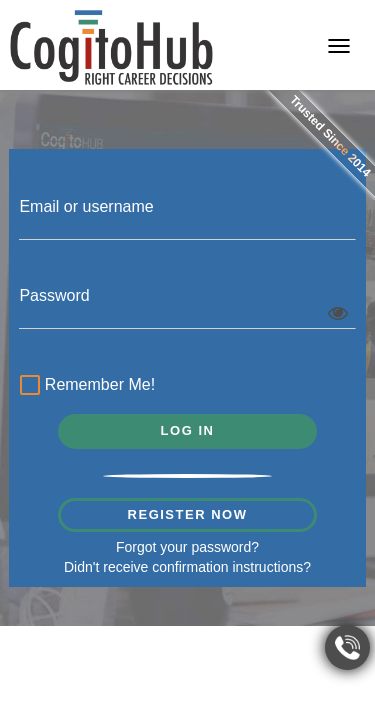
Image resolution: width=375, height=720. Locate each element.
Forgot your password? (187, 547)
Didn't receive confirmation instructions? (187, 567)
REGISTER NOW (188, 514)
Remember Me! (87, 387)
